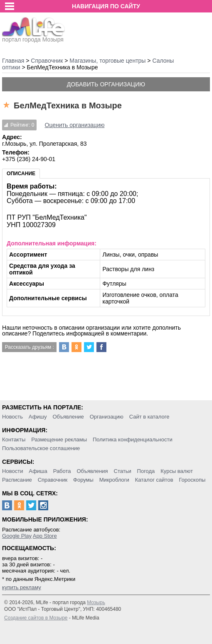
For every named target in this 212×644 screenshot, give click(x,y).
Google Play (17, 536)
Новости (12, 471)
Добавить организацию (106, 84)
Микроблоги (114, 480)
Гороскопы (192, 480)
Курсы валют (177, 471)
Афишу (38, 417)
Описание (21, 174)
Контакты (14, 440)
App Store (45, 536)
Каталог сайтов (154, 480)
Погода (146, 471)
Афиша (38, 471)
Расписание (17, 480)
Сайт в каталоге (149, 417)
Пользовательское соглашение (41, 448)
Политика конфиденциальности (133, 440)
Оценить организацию (75, 125)
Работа (62, 471)
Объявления (92, 471)
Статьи (123, 471)
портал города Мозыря (33, 37)
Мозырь (96, 602)
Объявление (68, 417)
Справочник (53, 480)
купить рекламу (22, 587)
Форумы (83, 480)
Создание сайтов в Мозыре (36, 618)
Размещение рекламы (59, 440)
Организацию (107, 417)
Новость (12, 417)
